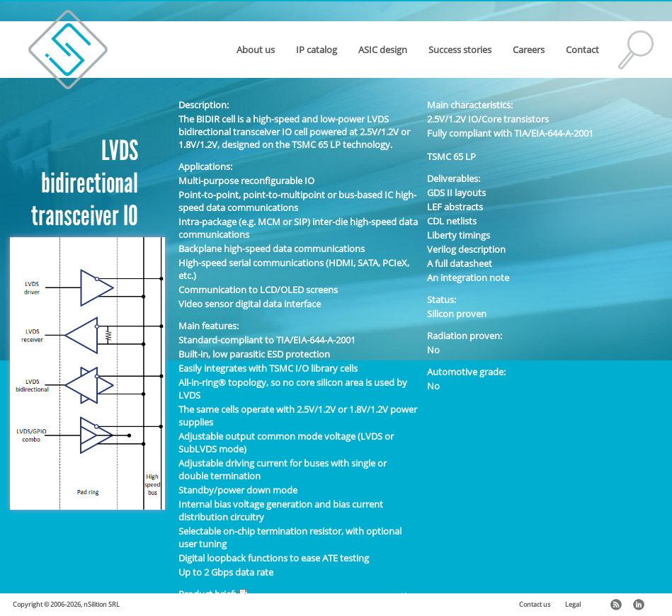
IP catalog (317, 50)
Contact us (535, 604)
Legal (573, 604)
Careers (529, 50)
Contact (582, 50)
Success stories (460, 50)
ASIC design (383, 50)
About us (256, 50)
